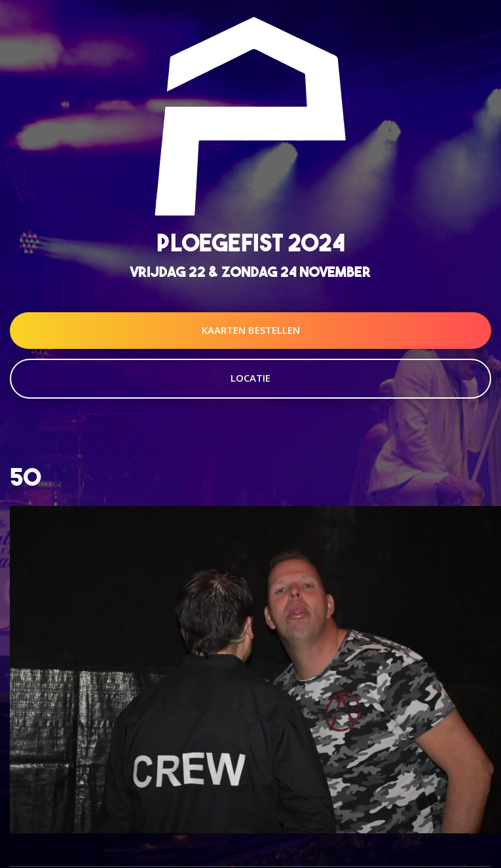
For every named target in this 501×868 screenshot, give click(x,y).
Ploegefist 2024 (251, 243)
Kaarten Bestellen (251, 330)
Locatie (250, 378)
